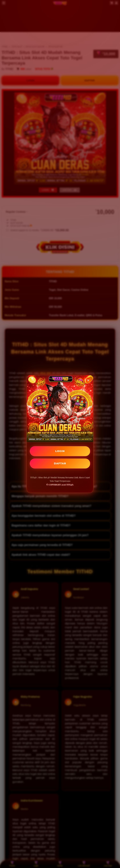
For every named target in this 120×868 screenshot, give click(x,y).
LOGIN (60, 451)
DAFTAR (60, 463)
